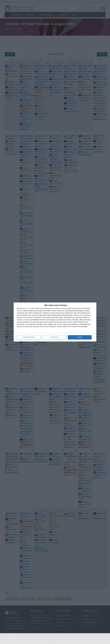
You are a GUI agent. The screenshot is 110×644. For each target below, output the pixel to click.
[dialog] (55, 322)
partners (28, 309)
